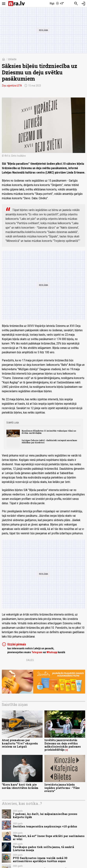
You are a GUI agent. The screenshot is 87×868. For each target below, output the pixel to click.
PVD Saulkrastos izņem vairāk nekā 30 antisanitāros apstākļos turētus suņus (40, 860)
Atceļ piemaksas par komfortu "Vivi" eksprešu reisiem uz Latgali (20, 743)
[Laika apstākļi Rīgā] (57, 4)
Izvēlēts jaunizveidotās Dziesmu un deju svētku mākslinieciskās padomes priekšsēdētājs (63, 745)
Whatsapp (52, 652)
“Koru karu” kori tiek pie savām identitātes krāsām (20, 786)
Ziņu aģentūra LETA (12, 86)
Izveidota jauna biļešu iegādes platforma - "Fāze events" (62, 788)
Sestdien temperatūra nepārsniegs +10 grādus (45, 826)
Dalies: (30, 660)
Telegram (37, 652)
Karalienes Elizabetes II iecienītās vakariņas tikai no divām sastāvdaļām (49, 432)
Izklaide (12, 59)
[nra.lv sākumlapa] (17, 4)
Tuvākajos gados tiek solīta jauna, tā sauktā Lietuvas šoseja (43, 849)
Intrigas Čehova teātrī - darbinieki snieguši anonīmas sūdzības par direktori (49, 441)
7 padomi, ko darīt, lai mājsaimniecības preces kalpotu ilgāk (45, 815)
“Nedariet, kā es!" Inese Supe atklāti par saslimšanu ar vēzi (49, 838)
